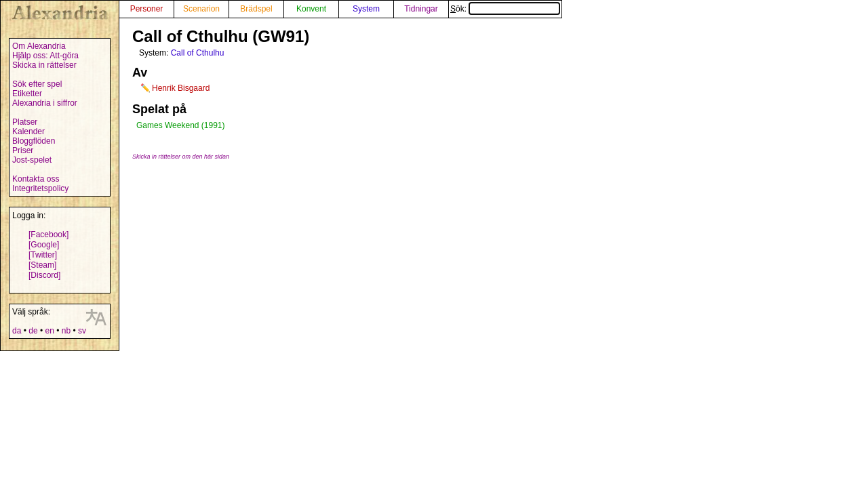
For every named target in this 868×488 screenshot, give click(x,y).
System (366, 9)
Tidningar (421, 9)
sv (82, 331)
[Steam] (42, 265)
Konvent (311, 9)
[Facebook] (48, 235)
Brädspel (256, 9)
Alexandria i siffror (45, 103)
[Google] (44, 245)
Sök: (505, 9)
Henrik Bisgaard (181, 88)
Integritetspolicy (40, 188)
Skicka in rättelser (44, 65)
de (33, 331)
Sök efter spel (37, 84)
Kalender (28, 131)
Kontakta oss (36, 179)
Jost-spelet (32, 160)
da (17, 331)
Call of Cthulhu (198, 53)
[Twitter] (43, 255)
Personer (147, 9)
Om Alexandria (39, 46)
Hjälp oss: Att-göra (45, 56)
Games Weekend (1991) (181, 125)
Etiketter (27, 94)
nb (66, 331)
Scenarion (201, 9)
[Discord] (44, 275)
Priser (23, 150)
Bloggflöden (34, 141)
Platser (25, 122)
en (49, 331)
